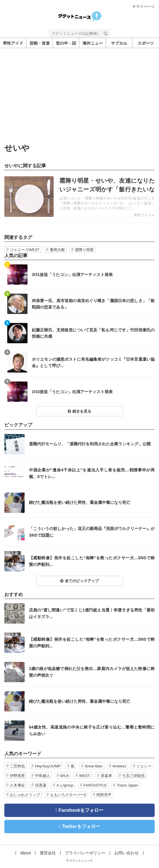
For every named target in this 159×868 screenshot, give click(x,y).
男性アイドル (144, 215)
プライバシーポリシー (85, 853)
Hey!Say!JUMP (48, 766)
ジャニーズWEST (25, 250)
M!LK (65, 776)
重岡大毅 (57, 250)
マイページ (144, 7)
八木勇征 (17, 785)
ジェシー (144, 766)
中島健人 (43, 776)
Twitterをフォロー (81, 826)
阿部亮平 (104, 795)
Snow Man (93, 766)
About (26, 853)
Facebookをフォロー (81, 810)
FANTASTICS (95, 785)
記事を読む (79, 197)
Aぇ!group (65, 785)
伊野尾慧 (17, 776)
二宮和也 (17, 766)
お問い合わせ (127, 853)
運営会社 (48, 853)
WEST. (85, 776)
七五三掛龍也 (134, 776)
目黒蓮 (41, 785)
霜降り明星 (84, 250)
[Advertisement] (79, 92)
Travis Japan (127, 785)
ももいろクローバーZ (68, 795)
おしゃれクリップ (25, 795)
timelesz (120, 766)
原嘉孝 (106, 776)
